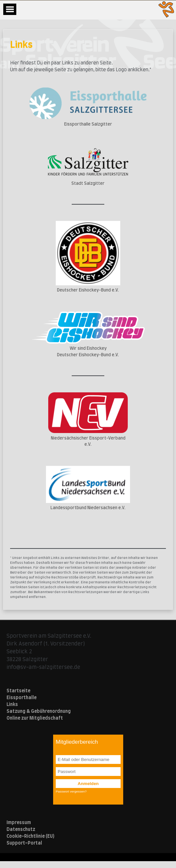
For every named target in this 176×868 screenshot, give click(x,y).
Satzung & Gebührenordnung (39, 712)
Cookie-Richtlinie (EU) (30, 836)
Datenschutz (21, 830)
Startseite (18, 691)
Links (12, 705)
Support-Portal (24, 843)
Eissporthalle (22, 698)
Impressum (19, 823)
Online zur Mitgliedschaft (35, 718)
